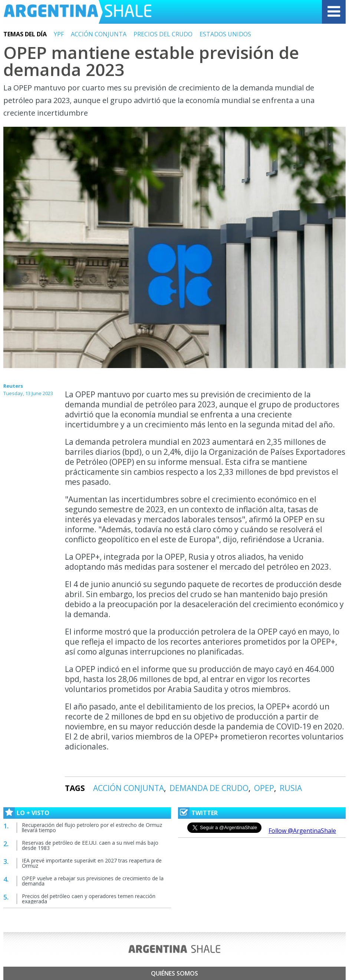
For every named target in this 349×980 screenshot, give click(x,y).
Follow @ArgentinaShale (302, 831)
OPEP (264, 788)
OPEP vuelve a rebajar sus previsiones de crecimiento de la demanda (93, 881)
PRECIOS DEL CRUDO (163, 34)
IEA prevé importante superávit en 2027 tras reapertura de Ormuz (92, 863)
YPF (59, 34)
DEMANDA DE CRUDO (209, 788)
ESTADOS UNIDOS (225, 34)
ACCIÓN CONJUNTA (99, 34)
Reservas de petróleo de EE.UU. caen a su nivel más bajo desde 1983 (90, 845)
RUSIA (291, 788)
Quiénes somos (174, 973)
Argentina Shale (78, 12)
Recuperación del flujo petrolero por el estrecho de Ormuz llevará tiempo (92, 827)
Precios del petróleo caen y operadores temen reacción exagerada (89, 899)
